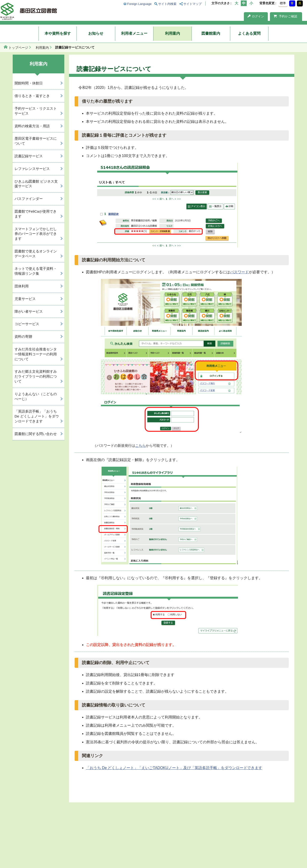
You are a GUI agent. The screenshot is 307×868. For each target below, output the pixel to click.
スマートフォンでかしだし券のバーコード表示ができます (36, 234)
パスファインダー (29, 199)
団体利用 (22, 286)
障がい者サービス (29, 311)
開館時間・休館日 (29, 83)
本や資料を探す (58, 33)
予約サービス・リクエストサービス (36, 111)
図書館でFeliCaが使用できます (36, 214)
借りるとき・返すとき (32, 96)
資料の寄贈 (23, 336)
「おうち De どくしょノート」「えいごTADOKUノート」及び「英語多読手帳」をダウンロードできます (174, 768)
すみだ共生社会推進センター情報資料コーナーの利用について (36, 354)
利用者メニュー (134, 33)
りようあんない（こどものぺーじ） (36, 396)
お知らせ (96, 33)
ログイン (256, 16)
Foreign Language (139, 4)
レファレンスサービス (32, 169)
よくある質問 (249, 33)
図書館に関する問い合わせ (36, 434)
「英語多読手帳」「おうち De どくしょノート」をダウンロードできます (37, 416)
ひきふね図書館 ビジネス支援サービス (36, 184)
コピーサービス (27, 324)
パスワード (239, 272)
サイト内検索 (167, 4)
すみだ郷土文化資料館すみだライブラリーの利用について (36, 376)
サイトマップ (192, 4)
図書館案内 (211, 33)
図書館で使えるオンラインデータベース (36, 254)
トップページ (18, 48)
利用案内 (173, 33)
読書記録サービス (29, 156)
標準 (283, 3)
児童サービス (25, 299)
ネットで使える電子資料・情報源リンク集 (36, 271)
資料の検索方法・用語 (32, 126)
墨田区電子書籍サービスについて (36, 141)
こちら (140, 445)
